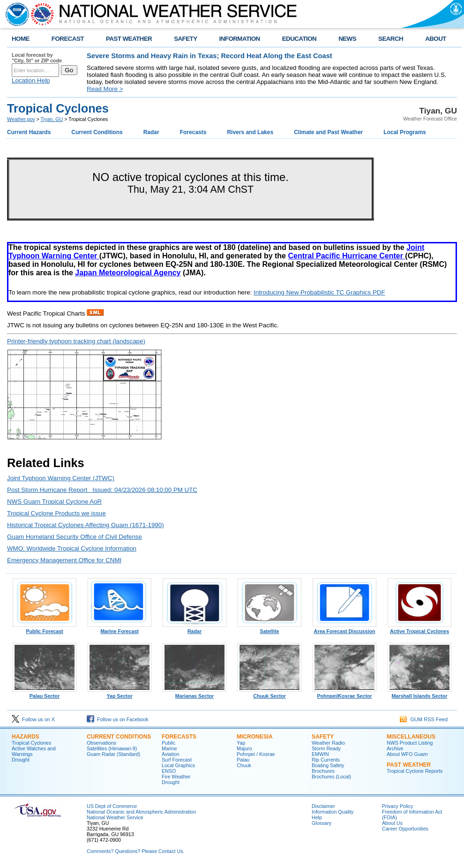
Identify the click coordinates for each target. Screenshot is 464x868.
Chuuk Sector (269, 694)
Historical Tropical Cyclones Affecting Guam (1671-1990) (86, 525)
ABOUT (436, 39)
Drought (21, 760)
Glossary (322, 823)
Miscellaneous (411, 737)
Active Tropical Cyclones (419, 629)
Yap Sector (120, 694)
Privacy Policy (397, 806)
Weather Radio (328, 743)
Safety (323, 737)
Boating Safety (328, 765)
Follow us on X (33, 719)
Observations (101, 743)
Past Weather (409, 765)
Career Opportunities (405, 829)
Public (168, 743)
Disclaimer (323, 806)
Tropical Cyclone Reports (415, 771)
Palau (243, 760)
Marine (169, 748)
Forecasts (193, 132)
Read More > (105, 89)
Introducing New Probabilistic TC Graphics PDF (319, 292)
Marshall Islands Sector (419, 694)
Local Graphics (178, 765)
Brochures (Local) (331, 777)
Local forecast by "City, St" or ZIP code (37, 58)
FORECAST (68, 39)
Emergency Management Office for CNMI (64, 560)
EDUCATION (299, 39)
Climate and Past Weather (328, 132)
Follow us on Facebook (118, 719)
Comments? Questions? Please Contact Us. (135, 851)
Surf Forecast (177, 760)
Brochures (323, 771)
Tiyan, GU (52, 119)
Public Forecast (45, 629)
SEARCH (391, 39)
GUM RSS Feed (424, 719)
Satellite (269, 629)
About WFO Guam (407, 754)
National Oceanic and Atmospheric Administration (141, 812)
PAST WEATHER (129, 39)
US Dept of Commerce (112, 806)
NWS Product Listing (410, 743)
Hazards (26, 737)
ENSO (169, 771)
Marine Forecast (120, 629)
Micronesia (255, 737)
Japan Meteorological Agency (128, 273)
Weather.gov (21, 119)
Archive (395, 748)
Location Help (31, 80)
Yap (241, 743)
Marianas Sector (195, 694)
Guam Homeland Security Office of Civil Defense (75, 537)
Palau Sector (45, 694)
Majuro (244, 748)
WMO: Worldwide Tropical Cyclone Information (72, 548)
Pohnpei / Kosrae (256, 754)
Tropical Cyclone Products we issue (56, 513)
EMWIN (320, 754)
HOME (21, 39)
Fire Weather (176, 777)
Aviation (171, 754)
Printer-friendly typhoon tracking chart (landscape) (76, 341)
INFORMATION (240, 39)
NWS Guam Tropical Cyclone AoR (54, 502)
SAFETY (185, 39)
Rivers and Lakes (250, 132)
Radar (151, 132)
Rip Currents (326, 760)
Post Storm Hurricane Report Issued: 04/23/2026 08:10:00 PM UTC (102, 490)
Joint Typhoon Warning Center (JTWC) (61, 478)
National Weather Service (115, 817)
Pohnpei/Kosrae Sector (344, 694)
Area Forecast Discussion (344, 629)
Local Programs (405, 132)
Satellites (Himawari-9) (112, 748)
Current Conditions (97, 132)
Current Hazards (29, 132)
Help (317, 817)
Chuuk (244, 765)
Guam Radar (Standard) (113, 754)
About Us (392, 823)
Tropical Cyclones (31, 743)
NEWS (347, 39)
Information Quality (333, 812)
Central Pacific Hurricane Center (346, 256)
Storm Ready (326, 748)
